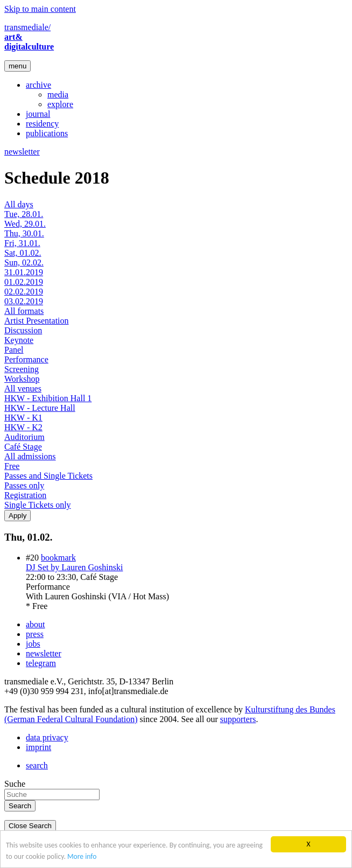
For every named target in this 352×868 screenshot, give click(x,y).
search (37, 765)
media (58, 94)
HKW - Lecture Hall (40, 408)
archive (38, 85)
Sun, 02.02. (24, 262)
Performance (26, 359)
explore (60, 104)
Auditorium (24, 437)
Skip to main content (40, 9)
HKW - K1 (23, 418)
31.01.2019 (24, 272)
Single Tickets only (38, 505)
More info (82, 857)
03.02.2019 (24, 301)
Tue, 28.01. (24, 214)
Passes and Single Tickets (48, 476)
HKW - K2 (23, 427)
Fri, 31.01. (22, 243)
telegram (41, 663)
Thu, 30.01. (24, 233)
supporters (238, 719)
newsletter (22, 152)
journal (38, 114)
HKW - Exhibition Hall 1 (48, 398)
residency (42, 124)
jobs (33, 644)
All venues (23, 388)
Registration (25, 495)
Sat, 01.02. (23, 253)
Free (12, 466)
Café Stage (23, 447)
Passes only (24, 485)
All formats (24, 311)
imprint (38, 747)
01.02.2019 (24, 282)
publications (47, 133)
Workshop (22, 379)
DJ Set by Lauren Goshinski (74, 567)
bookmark (58, 558)
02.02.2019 (24, 292)
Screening (22, 369)
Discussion (23, 330)
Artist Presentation (37, 321)
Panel (14, 350)
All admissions (30, 456)
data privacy (47, 737)
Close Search (30, 826)
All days (19, 204)
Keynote (19, 340)
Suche (15, 784)
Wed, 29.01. (25, 224)
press (35, 634)
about (36, 624)
